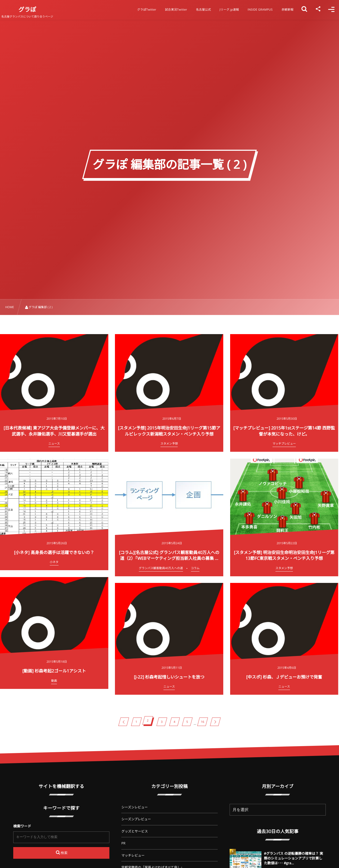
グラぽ (33, 10)
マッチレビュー (133, 855)
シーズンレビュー (134, 807)
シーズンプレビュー (136, 819)
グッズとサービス (135, 831)
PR (123, 843)
